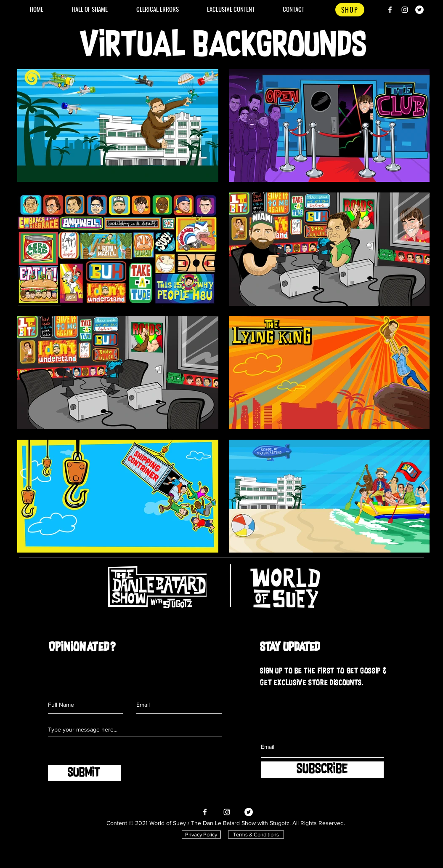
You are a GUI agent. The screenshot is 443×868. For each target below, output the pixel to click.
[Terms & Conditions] (256, 835)
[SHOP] (350, 10)
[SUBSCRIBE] (322, 770)
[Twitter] (419, 10)
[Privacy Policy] (201, 835)
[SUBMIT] (84, 773)
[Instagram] (405, 10)
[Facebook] (390, 10)
